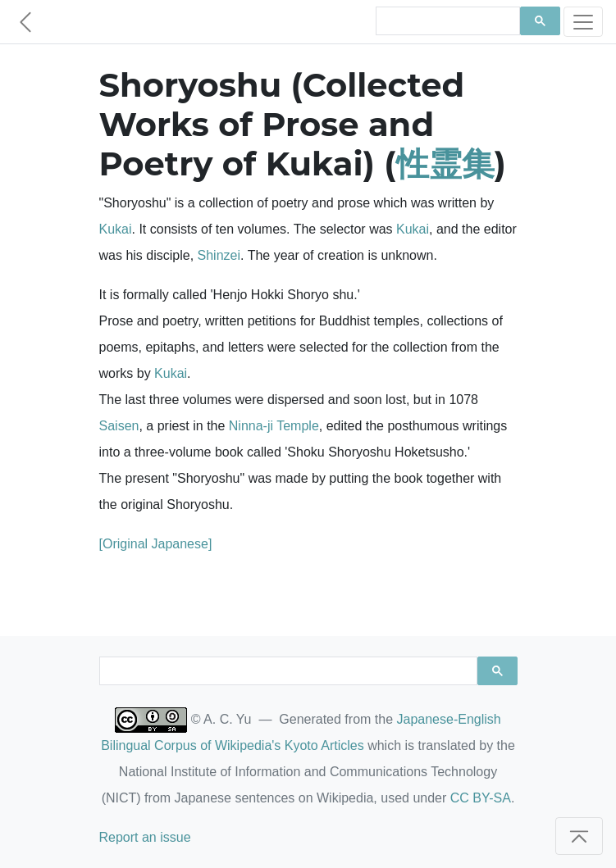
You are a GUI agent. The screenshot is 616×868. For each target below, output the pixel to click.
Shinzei (219, 255)
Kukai (116, 229)
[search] (446, 21)
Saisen (119, 426)
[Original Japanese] (156, 544)
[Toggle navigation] (583, 22)
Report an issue (145, 837)
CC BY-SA (481, 798)
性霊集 (445, 164)
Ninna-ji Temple (274, 426)
